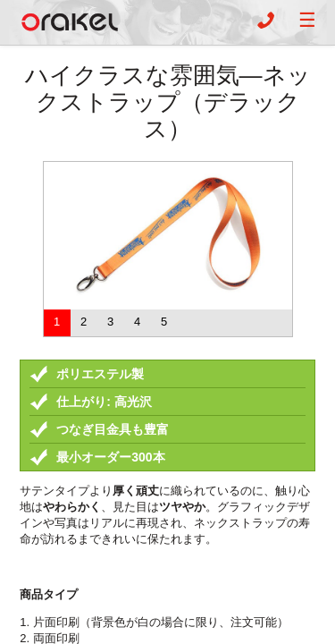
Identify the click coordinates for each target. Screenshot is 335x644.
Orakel (70, 22)
